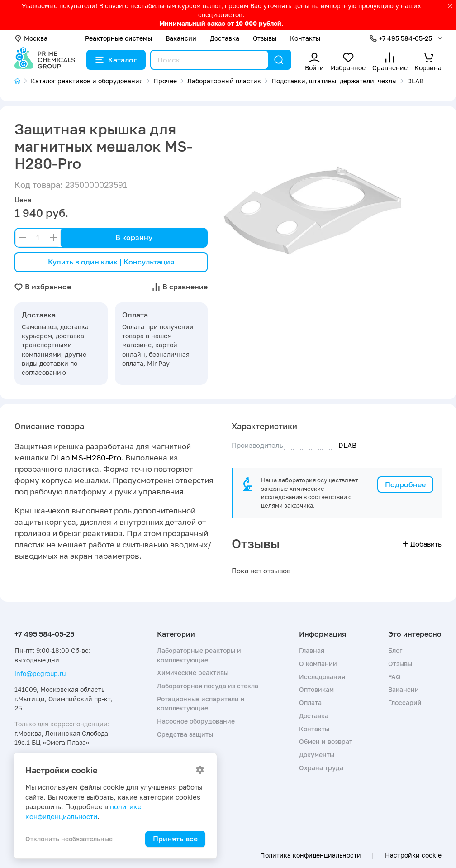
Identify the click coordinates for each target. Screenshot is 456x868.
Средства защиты (185, 734)
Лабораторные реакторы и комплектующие (199, 655)
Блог (395, 650)
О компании (318, 664)
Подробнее (405, 484)
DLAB (347, 445)
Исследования (322, 677)
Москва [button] (31, 38)
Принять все (175, 839)
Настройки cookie (413, 855)
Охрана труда (321, 768)
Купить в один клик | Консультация (111, 262)
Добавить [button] (422, 544)
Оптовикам (316, 689)
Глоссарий (405, 703)
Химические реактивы (193, 673)
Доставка (225, 38)
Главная (312, 650)
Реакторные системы (119, 38)
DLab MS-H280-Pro (86, 458)
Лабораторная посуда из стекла (208, 686)
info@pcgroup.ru (40, 674)
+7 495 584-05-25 (406, 38)
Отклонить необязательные (69, 839)
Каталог (116, 60)
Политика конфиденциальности (311, 855)
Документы (317, 755)
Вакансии (181, 38)
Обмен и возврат (326, 741)
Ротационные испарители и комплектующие (201, 703)
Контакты (305, 38)
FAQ (394, 677)
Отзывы (265, 38)
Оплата (310, 703)
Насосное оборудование (196, 721)
